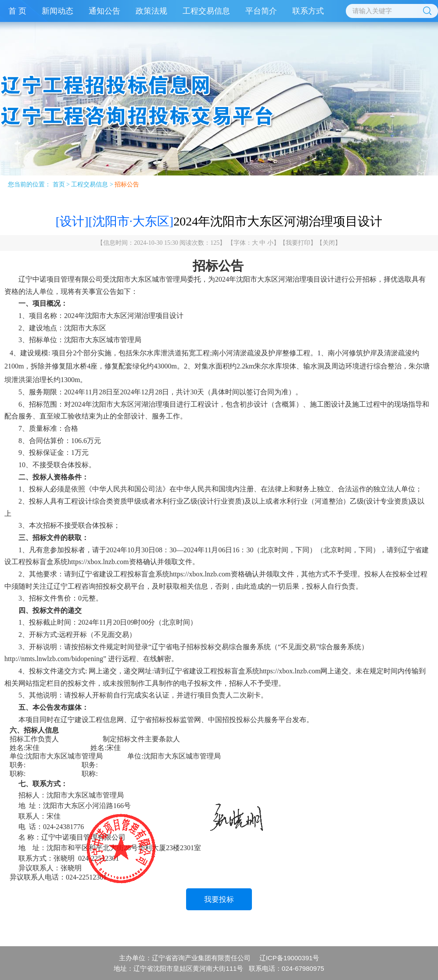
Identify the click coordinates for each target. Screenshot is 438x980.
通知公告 (104, 11)
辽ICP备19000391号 (289, 958)
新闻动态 (57, 11)
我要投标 (219, 900)
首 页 (17, 11)
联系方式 (308, 11)
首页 (59, 184)
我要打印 (298, 243)
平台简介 (261, 11)
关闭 (329, 243)
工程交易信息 (206, 11)
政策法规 (151, 11)
